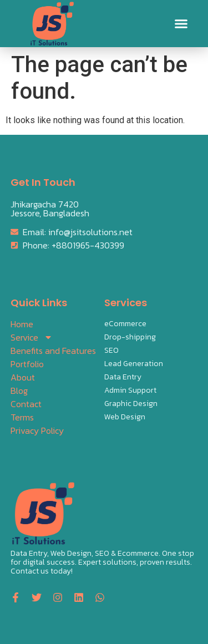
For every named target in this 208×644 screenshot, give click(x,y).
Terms (22, 417)
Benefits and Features (53, 351)
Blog (19, 391)
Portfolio (27, 364)
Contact (26, 404)
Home (22, 324)
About (23, 377)
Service (32, 337)
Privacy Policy (37, 430)
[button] (181, 24)
